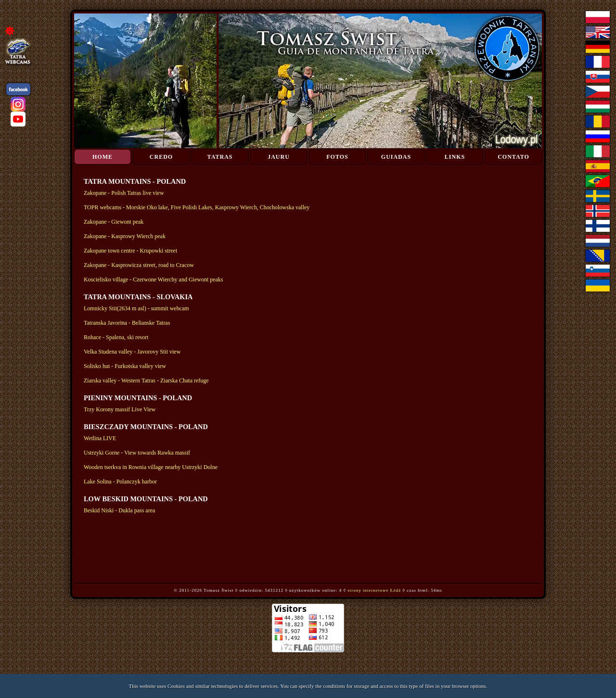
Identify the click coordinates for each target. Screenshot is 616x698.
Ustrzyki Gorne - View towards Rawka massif (137, 453)
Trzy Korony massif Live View (120, 409)
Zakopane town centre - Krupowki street (130, 251)
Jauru (279, 157)
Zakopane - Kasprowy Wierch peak (125, 236)
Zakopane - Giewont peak (114, 222)
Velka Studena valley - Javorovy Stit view (132, 352)
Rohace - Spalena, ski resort (116, 337)
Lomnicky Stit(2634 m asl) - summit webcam (136, 308)
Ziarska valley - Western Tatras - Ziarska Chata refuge (146, 381)
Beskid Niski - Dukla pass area (119, 510)
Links (455, 157)
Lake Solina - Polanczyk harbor (120, 482)
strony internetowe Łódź (374, 590)
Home (103, 157)
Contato (513, 157)
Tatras (220, 157)
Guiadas (396, 157)
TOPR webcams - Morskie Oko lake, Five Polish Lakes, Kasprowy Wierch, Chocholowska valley (197, 207)
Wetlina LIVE (100, 438)
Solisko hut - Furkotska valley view (125, 366)
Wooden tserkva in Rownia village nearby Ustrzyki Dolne (151, 467)
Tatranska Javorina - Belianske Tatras (127, 323)
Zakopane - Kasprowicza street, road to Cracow (139, 265)
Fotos (337, 157)
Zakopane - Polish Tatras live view (124, 193)
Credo (161, 157)
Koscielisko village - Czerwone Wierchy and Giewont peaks (154, 279)
